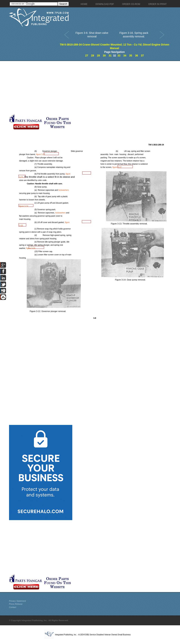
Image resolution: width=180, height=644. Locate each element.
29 (98, 56)
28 (93, 56)
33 (119, 56)
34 (125, 56)
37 (142, 56)
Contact (13, 607)
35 (131, 56)
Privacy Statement (17, 601)
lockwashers (64, 190)
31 (110, 56)
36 (137, 56)
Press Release (16, 604)
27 (87, 56)
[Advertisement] (73, 87)
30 (104, 56)
